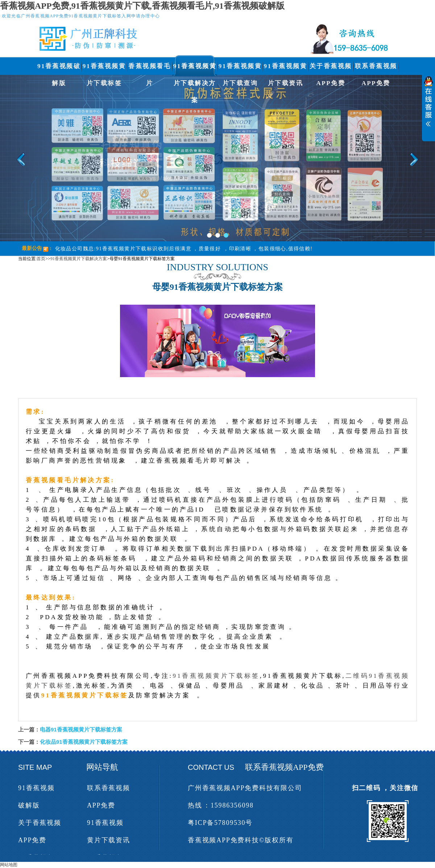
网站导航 (102, 767)
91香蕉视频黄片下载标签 (104, 69)
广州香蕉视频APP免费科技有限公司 (245, 788)
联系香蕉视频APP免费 (376, 69)
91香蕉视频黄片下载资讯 (286, 69)
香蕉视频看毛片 (150, 69)
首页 (41, 259)
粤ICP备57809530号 (220, 823)
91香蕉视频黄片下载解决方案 (195, 69)
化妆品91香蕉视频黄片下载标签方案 (84, 742)
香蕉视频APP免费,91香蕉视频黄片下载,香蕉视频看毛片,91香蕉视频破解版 (142, 6)
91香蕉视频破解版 (59, 69)
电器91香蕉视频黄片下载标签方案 (81, 729)
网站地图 (9, 865)
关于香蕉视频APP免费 (331, 69)
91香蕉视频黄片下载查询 (240, 69)
